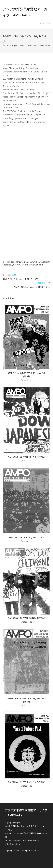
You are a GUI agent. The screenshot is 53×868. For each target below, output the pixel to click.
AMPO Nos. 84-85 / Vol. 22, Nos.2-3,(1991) (26, 375)
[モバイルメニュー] (45, 23)
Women (32, 265)
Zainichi (39, 265)
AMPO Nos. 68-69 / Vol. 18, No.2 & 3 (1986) (26, 700)
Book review (16, 262)
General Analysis (30, 262)
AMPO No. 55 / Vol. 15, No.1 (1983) (27, 457)
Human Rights (44, 262)
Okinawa (17, 265)
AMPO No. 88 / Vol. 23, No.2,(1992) (26, 782)
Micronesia (8, 265)
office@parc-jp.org (13, 844)
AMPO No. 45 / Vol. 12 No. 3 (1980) (27, 618)
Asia (8, 262)
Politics (25, 265)
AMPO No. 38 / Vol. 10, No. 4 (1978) (26, 537)
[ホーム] (4, 46)
